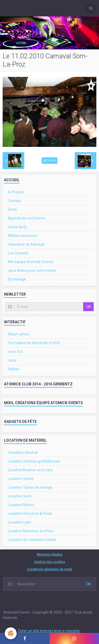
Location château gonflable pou (34, 461)
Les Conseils (18, 253)
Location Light (20, 522)
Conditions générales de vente (50, 569)
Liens (12, 360)
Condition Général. (23, 452)
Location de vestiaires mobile (32, 540)
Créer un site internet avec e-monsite (49, 631)
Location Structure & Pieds (30, 514)
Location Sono (20, 496)
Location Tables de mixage (30, 487)
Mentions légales (50, 554)
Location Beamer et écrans (30, 470)
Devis (12, 209)
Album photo (19, 334)
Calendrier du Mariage (26, 244)
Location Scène (21, 479)
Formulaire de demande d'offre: (34, 343)
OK (88, 307)
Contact (15, 201)
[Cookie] (11, 633)
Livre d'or (15, 352)
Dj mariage (17, 279)
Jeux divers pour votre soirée (32, 270)
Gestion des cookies (50, 562)
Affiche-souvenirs (23, 236)
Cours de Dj (17, 227)
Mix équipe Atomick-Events (31, 262)
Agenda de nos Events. (27, 218)
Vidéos (14, 369)
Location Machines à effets (31, 531)
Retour (49, 161)
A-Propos (16, 192)
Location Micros (21, 505)
